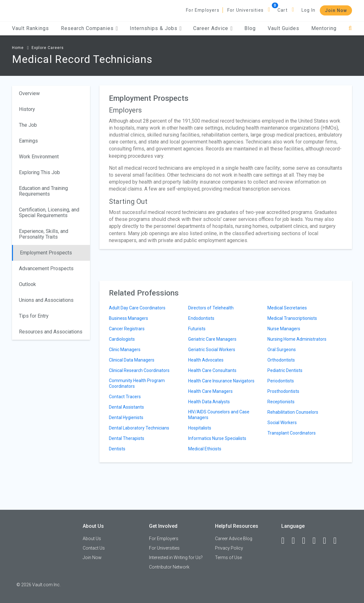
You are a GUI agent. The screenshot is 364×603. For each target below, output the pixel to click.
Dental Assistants (126, 407)
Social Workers (282, 423)
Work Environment (39, 157)
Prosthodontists (283, 391)
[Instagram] (317, 541)
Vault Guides (283, 28)
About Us (92, 539)
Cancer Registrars (127, 329)
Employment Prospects (46, 253)
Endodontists (201, 318)
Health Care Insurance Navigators (221, 381)
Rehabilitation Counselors (293, 412)
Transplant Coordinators (292, 433)
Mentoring (324, 28)
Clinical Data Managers (132, 360)
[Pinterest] (327, 541)
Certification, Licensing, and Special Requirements (49, 213)
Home (18, 48)
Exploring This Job (39, 172)
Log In (308, 10)
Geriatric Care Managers (212, 339)
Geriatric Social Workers (212, 350)
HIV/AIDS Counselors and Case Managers (219, 415)
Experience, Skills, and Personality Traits (44, 234)
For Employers (203, 10)
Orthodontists (281, 360)
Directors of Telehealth (211, 308)
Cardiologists (122, 339)
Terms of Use (228, 557)
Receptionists (281, 402)
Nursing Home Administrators (297, 339)
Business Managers (128, 318)
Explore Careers (48, 48)
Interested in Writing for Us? (176, 557)
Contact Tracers (125, 397)
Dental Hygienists (126, 417)
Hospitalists (200, 428)
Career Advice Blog (234, 539)
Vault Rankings (30, 28)
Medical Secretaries (287, 308)
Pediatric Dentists (285, 370)
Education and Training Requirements (43, 191)
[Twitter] (307, 541)
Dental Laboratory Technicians (139, 428)
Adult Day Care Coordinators (137, 308)
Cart (283, 10)
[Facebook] (286, 541)
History (27, 109)
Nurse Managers (284, 329)
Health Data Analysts (209, 402)
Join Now (336, 10)
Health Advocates (206, 360)
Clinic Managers (125, 350)
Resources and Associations (51, 332)
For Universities (245, 10)
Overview (29, 93)
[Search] (350, 28)
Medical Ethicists (205, 449)
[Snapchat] (338, 541)
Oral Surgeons (282, 350)
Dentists (117, 449)
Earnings (28, 141)
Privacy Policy (229, 548)
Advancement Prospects (46, 268)
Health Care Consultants (212, 370)
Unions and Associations (46, 300)
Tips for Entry (34, 316)
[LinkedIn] (296, 541)
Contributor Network (169, 567)
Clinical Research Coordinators (139, 370)
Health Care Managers (210, 391)
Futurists (197, 329)
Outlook (27, 284)
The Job (28, 125)
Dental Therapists (127, 438)
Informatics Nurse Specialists (217, 438)
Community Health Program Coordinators (137, 383)
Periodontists (281, 381)
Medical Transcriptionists (292, 318)
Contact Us (94, 548)
